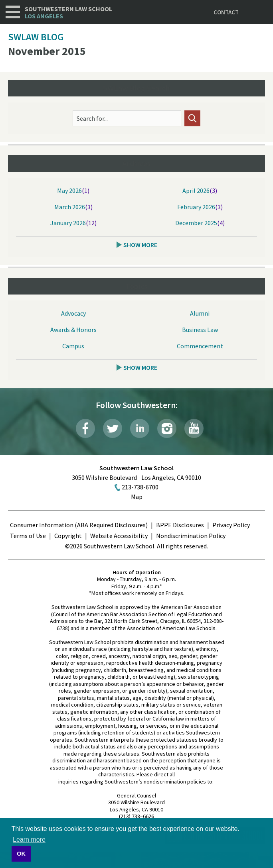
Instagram (167, 428)
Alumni (200, 313)
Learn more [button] (29, 840)
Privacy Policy (231, 525)
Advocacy (73, 313)
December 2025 (196, 223)
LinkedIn (140, 428)
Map (137, 497)
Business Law (200, 330)
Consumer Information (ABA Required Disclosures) (79, 525)
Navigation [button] (13, 12)
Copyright (68, 536)
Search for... (92, 118)
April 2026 (196, 190)
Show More (140, 245)
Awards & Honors (73, 330)
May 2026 (69, 190)
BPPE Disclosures (180, 525)
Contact (226, 12)
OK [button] (21, 854)
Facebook (85, 428)
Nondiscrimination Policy (191, 536)
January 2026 (68, 223)
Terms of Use (28, 536)
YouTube (194, 428)
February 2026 (196, 207)
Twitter (113, 428)
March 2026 (70, 207)
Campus (73, 346)
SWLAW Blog (36, 37)
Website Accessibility (119, 536)
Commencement (200, 346)
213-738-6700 (140, 487)
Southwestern (68, 13)
